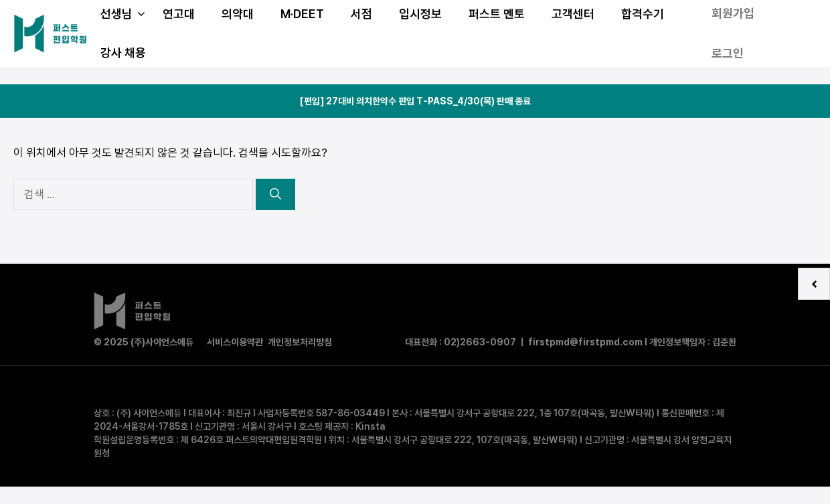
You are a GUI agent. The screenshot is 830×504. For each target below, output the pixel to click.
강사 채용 (123, 53)
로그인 (728, 53)
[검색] (275, 195)
